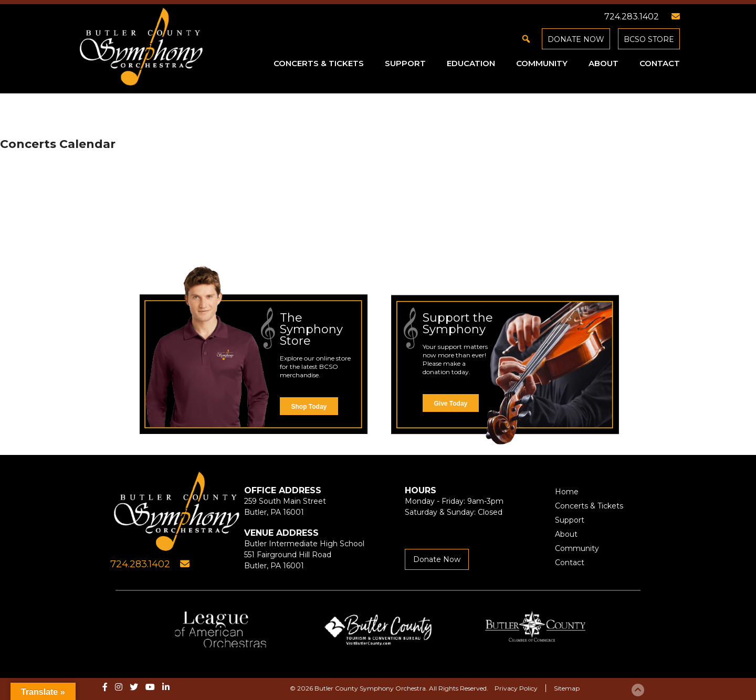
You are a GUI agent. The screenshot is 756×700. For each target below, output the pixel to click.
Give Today (451, 404)
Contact (660, 63)
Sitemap (567, 688)
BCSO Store (649, 39)
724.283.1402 (632, 17)
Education (471, 63)
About (603, 63)
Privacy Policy (516, 688)
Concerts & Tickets (319, 63)
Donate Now (576, 39)
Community (542, 63)
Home (567, 492)
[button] (526, 39)
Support (405, 63)
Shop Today (309, 407)
